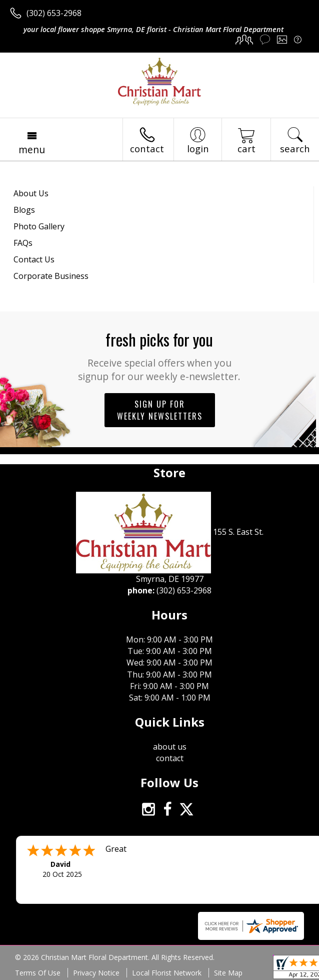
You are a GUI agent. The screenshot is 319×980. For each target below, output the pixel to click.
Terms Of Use (38, 973)
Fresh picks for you (160, 355)
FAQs (23, 243)
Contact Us (34, 259)
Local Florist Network (167, 973)
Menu (32, 149)
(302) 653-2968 (54, 13)
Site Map (228, 973)
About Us (31, 193)
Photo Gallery (39, 226)
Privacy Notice (96, 973)
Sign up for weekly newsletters (160, 410)
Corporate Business (51, 276)
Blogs (24, 210)
